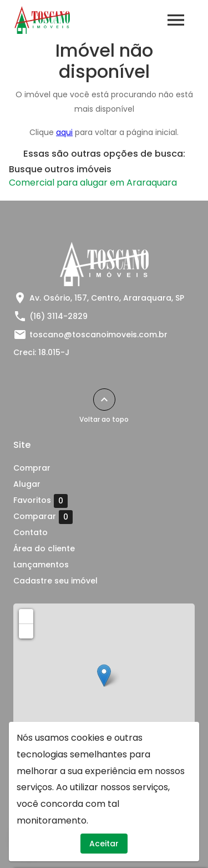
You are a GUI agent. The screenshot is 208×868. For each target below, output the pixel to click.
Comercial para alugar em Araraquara (93, 183)
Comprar (32, 468)
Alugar (27, 484)
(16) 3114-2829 (59, 316)
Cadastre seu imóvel (55, 581)
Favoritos (40, 501)
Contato (31, 532)
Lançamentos (41, 565)
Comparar (43, 517)
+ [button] (26, 616)
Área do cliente (44, 548)
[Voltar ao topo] (104, 400)
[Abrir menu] (176, 20)
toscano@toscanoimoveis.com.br (98, 335)
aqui (64, 132)
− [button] (27, 631)
